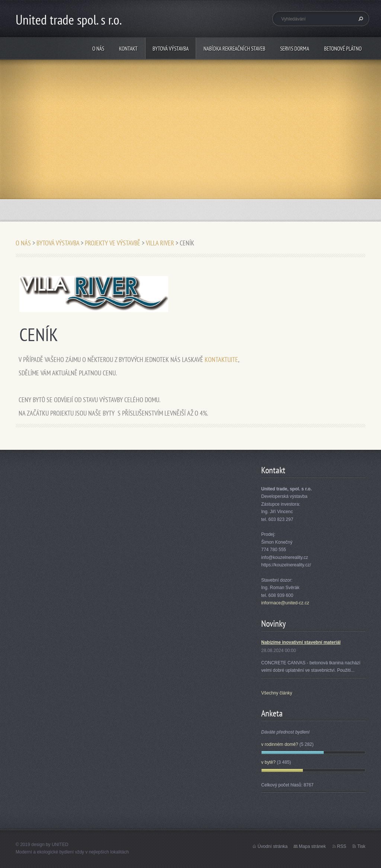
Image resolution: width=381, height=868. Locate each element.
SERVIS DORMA (295, 49)
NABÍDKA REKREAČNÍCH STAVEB (234, 49)
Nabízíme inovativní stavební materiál (301, 642)
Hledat (360, 19)
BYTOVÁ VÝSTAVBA (171, 49)
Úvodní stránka (273, 846)
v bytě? (268, 762)
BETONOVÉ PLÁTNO (343, 49)
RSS (342, 846)
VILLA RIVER (160, 243)
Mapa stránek (312, 846)
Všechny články (277, 693)
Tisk (361, 846)
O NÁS (98, 49)
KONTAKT (128, 49)
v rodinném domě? (280, 744)
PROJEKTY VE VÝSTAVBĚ (113, 243)
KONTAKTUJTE (221, 360)
